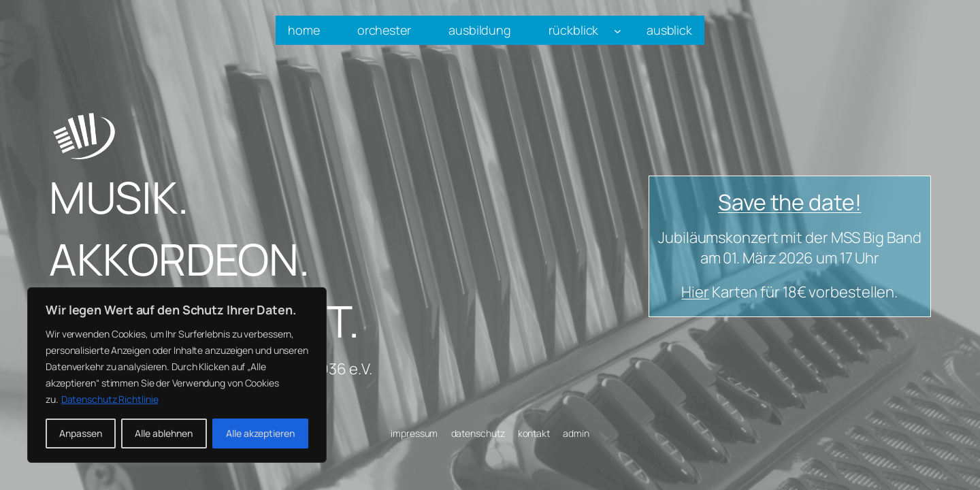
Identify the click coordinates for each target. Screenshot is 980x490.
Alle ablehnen (164, 433)
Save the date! (790, 202)
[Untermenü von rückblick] (618, 30)
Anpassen (81, 433)
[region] (177, 375)
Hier (695, 292)
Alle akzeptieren (260, 433)
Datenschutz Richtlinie (110, 399)
